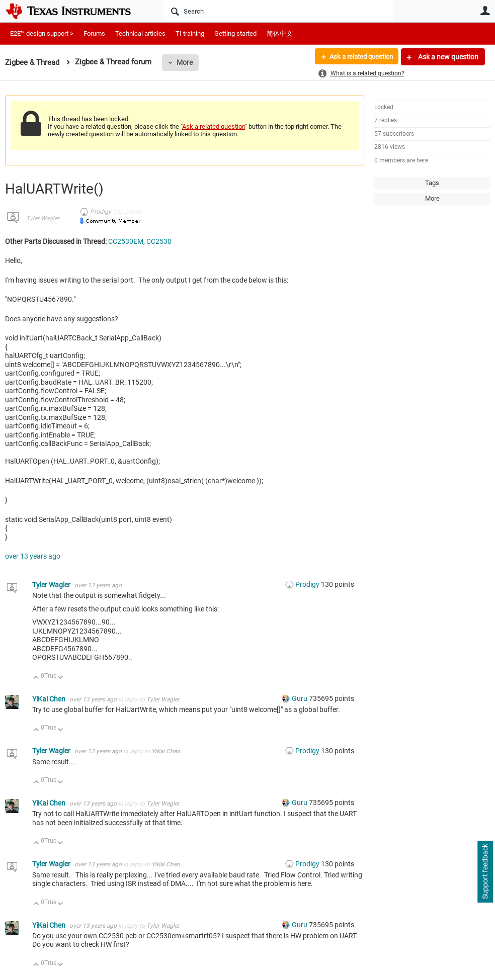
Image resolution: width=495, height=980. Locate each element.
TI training (190, 33)
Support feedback (485, 872)
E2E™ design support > (42, 33)
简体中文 (280, 33)
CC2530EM (126, 241)
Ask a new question (447, 57)
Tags (432, 183)
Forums (94, 33)
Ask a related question (357, 57)
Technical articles (140, 33)
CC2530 (159, 241)
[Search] (278, 11)
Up (36, 678)
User (485, 11)
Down (61, 678)
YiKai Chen (50, 699)
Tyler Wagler (43, 218)
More (185, 62)
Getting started (235, 33)
